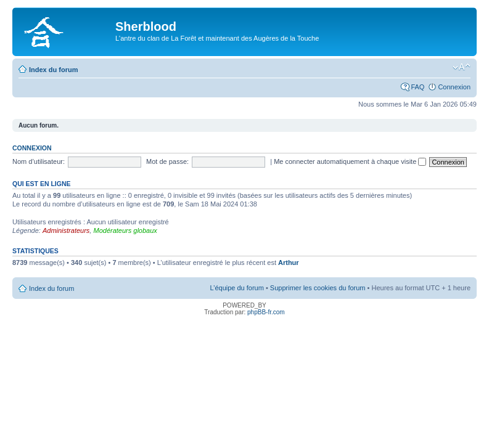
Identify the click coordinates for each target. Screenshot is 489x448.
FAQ (417, 87)
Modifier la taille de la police (462, 67)
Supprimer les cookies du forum (318, 288)
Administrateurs (66, 230)
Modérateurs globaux (125, 230)
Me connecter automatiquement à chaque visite (350, 161)
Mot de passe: (167, 161)
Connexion (454, 87)
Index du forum (53, 70)
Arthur (289, 263)
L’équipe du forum (236, 288)
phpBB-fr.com (266, 312)
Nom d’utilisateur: (39, 161)
